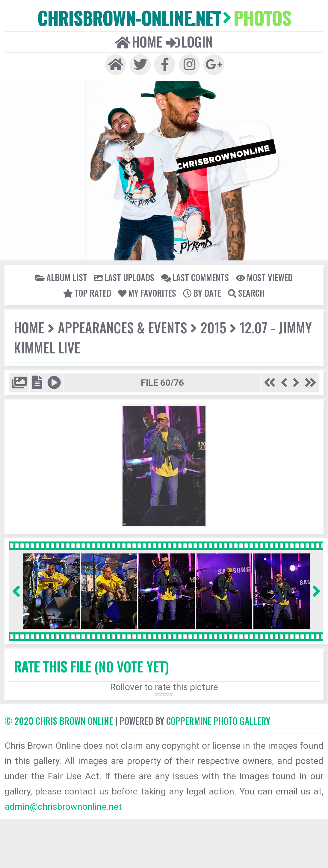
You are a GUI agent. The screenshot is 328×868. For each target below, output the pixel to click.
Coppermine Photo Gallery (218, 721)
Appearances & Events (122, 327)
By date (202, 293)
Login (190, 42)
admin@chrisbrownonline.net (63, 807)
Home (139, 42)
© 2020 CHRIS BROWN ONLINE (59, 721)
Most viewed (264, 277)
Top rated (87, 293)
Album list (61, 277)
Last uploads (124, 277)
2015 (213, 327)
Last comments (195, 277)
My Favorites (147, 293)
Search (246, 293)
